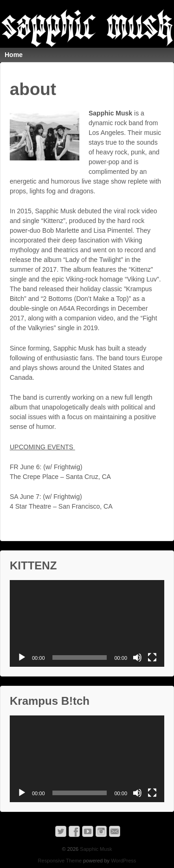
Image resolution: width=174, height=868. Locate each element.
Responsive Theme (60, 861)
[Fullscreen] (152, 657)
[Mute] (137, 657)
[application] (87, 623)
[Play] (22, 657)
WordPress (123, 861)
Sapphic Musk (95, 849)
